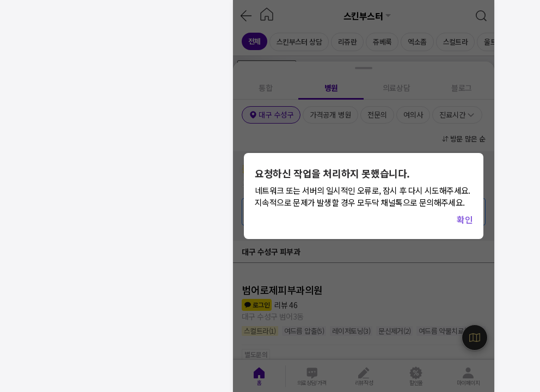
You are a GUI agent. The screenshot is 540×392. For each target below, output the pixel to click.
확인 (465, 219)
